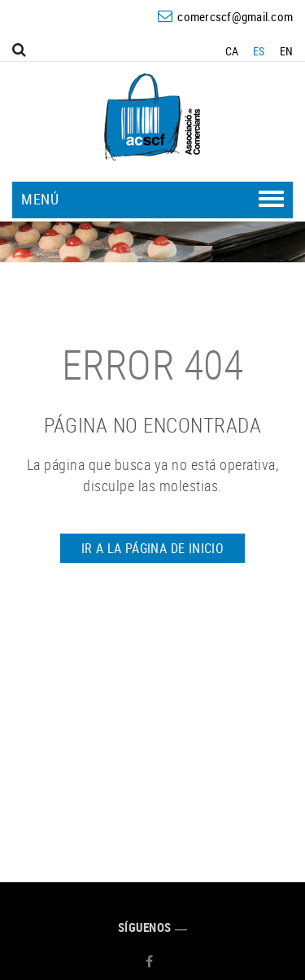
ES (259, 51)
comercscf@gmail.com (235, 16)
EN (287, 51)
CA (232, 51)
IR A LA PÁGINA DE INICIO (153, 548)
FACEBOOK (151, 961)
